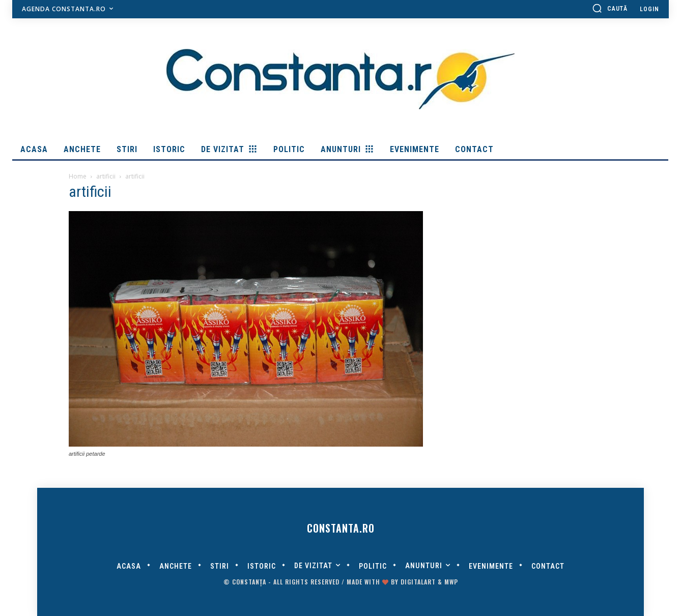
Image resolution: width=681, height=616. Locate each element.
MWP (451, 582)
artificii (106, 176)
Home (78, 176)
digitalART (418, 582)
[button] (610, 8)
